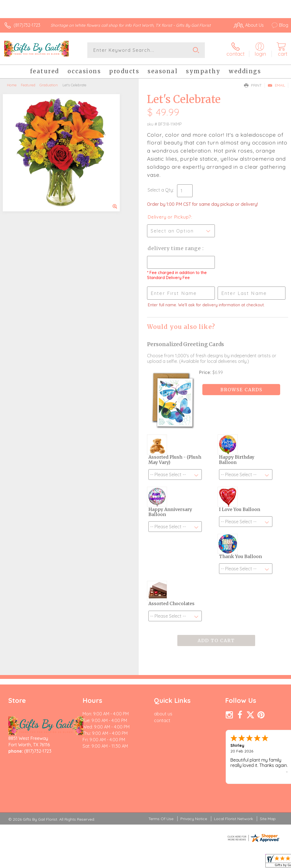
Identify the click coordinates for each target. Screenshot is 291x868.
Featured (28, 85)
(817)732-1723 (27, 25)
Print (253, 85)
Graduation (49, 85)
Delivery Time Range (175, 248)
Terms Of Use (161, 819)
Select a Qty (160, 190)
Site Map (268, 819)
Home (12, 85)
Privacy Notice (194, 819)
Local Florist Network (233, 819)
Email (276, 85)
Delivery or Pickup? (169, 217)
